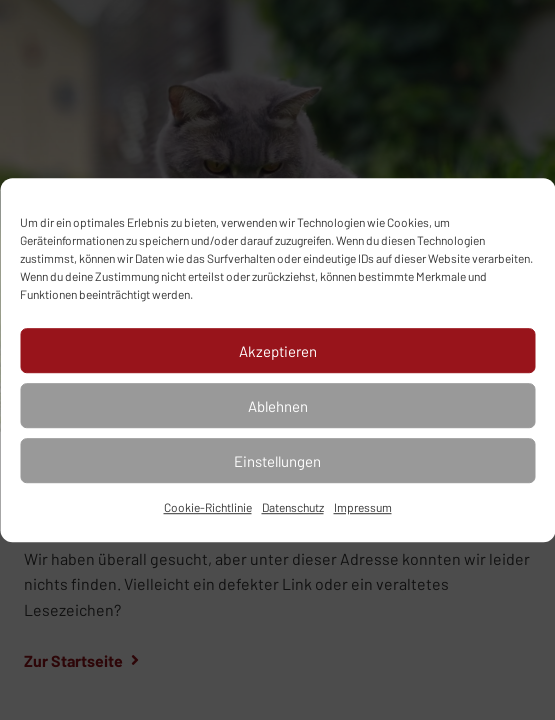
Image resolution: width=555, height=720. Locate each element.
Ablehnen (278, 406)
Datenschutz (293, 507)
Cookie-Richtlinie (208, 507)
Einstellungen (277, 461)
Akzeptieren (278, 351)
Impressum (363, 507)
